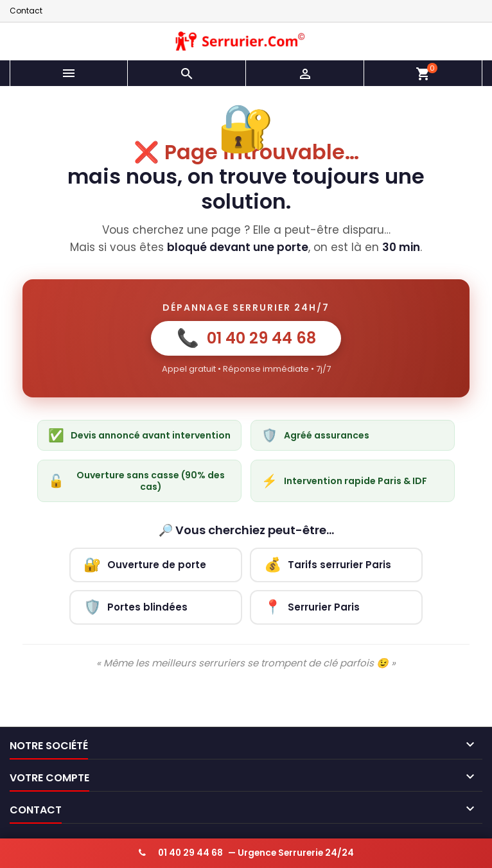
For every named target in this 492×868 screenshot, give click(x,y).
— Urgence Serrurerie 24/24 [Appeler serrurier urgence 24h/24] (246, 853)
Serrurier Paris (312, 607)
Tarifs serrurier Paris (328, 565)
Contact (26, 11)
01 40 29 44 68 (246, 338)
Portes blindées (136, 607)
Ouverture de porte (145, 565)
